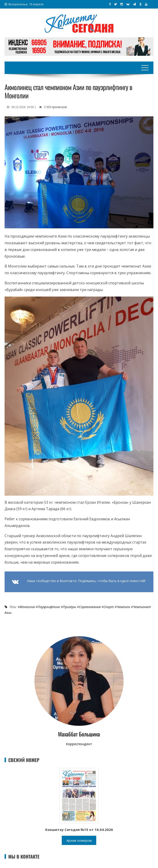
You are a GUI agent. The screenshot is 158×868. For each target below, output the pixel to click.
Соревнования (90, 607)
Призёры (69, 607)
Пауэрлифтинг (49, 607)
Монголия (27, 607)
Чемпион (123, 607)
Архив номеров (79, 840)
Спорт (109, 607)
